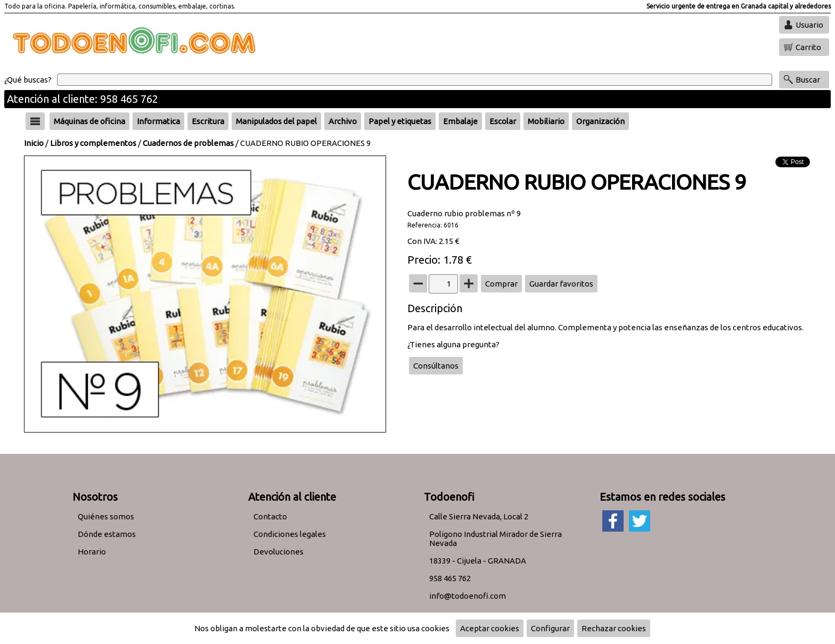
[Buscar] (415, 80)
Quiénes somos (106, 516)
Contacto (270, 516)
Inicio (34, 143)
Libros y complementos (93, 143)
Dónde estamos (107, 534)
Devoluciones (279, 552)
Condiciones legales (290, 534)
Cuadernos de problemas (188, 143)
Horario (92, 552)
